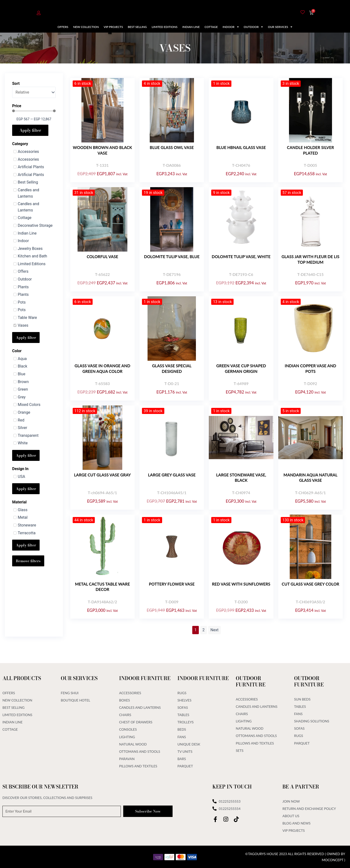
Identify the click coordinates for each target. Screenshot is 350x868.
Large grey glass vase (172, 475)
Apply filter (30, 130)
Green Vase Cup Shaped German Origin (241, 368)
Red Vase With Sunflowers (241, 587)
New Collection (86, 27)
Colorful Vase (103, 257)
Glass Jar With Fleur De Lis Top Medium (310, 259)
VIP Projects (113, 27)
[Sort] (34, 92)
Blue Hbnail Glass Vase (241, 147)
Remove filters (28, 561)
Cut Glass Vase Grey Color (310, 584)
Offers (63, 27)
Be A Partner (301, 786)
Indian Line (191, 27)
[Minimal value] (34, 111)
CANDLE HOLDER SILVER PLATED (311, 150)
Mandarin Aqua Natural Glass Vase (311, 478)
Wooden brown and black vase (102, 150)
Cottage (211, 27)
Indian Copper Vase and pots (310, 368)
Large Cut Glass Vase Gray (102, 475)
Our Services (280, 27)
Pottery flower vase (172, 584)
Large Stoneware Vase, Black (241, 478)
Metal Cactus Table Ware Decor (102, 587)
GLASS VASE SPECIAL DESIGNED (172, 368)
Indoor (231, 27)
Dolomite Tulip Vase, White (241, 259)
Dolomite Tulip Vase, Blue (172, 257)
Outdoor (254, 27)
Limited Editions (165, 27)
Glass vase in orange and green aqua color (102, 368)
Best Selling (137, 27)
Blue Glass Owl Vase (172, 147)
